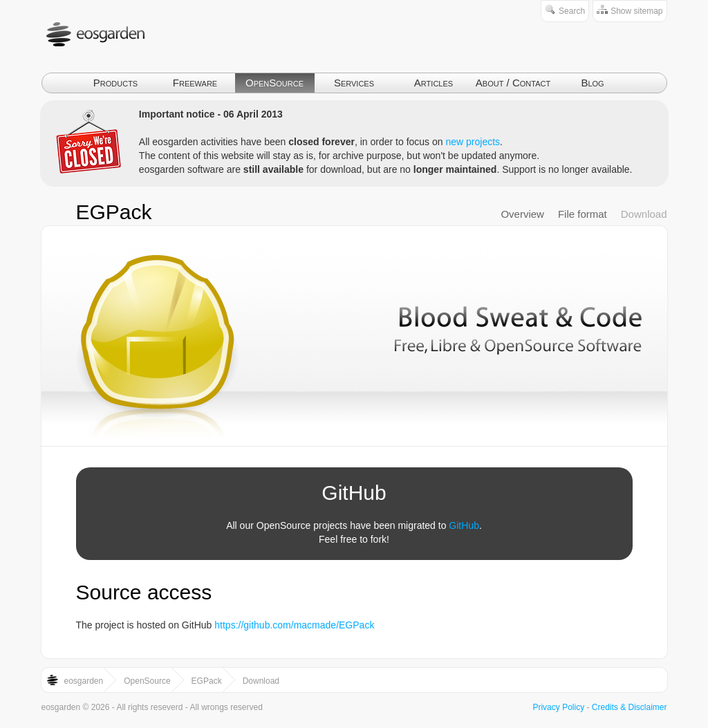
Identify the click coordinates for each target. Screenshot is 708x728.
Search (572, 11)
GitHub (464, 525)
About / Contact (513, 83)
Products (115, 83)
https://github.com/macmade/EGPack (294, 625)
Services (354, 83)
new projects (473, 142)
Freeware (195, 83)
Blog (592, 83)
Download (644, 214)
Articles (434, 83)
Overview (522, 214)
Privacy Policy (558, 707)
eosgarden (84, 681)
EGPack (114, 212)
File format (583, 214)
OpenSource (274, 83)
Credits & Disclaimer (630, 707)
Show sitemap (636, 11)
